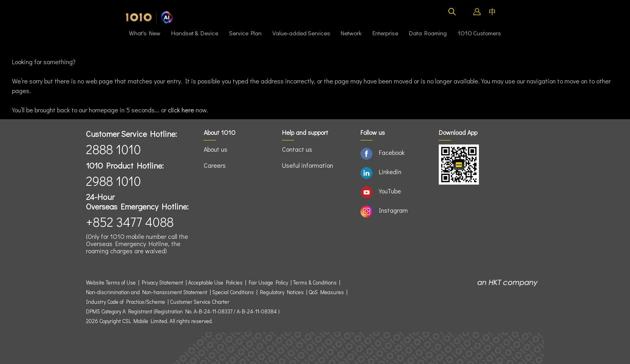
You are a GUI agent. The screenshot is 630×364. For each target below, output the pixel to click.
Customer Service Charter (200, 302)
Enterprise (385, 33)
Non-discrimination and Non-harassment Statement (147, 292)
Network (351, 33)
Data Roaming (428, 33)
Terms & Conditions (315, 283)
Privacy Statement (163, 283)
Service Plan (245, 33)
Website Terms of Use (112, 283)
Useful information (308, 165)
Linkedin (390, 172)
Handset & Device (195, 33)
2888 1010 (114, 149)
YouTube (390, 191)
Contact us (297, 149)
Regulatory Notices (282, 292)
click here (181, 110)
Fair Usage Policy (268, 283)
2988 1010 (114, 181)
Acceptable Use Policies (215, 283)
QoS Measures (326, 292)
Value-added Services (301, 33)
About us (216, 149)
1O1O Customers (479, 33)
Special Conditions (233, 292)
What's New (145, 33)
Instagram (393, 210)
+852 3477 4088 (130, 222)
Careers (215, 165)
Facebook (392, 152)
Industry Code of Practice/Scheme (126, 302)
